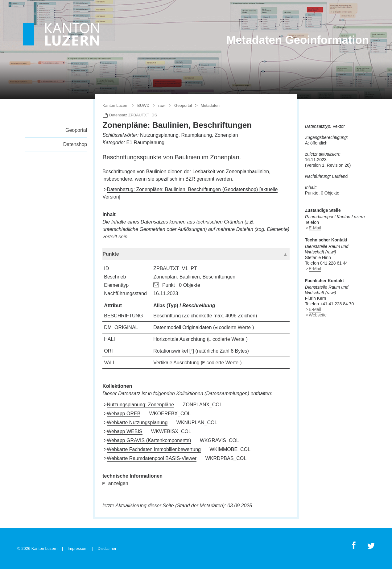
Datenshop (75, 144)
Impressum (77, 548)
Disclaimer (107, 548)
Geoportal (76, 130)
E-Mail (315, 228)
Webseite (318, 315)
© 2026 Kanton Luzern (37, 548)
